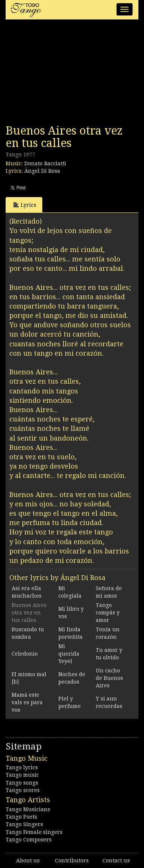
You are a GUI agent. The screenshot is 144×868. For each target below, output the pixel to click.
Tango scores (23, 790)
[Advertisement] (62, 74)
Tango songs (22, 783)
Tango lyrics (22, 767)
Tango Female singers (34, 832)
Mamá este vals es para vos (27, 702)
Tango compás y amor (108, 613)
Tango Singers (24, 824)
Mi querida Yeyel (69, 654)
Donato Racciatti (45, 163)
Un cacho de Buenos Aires (109, 678)
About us (28, 861)
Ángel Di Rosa (42, 171)
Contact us (116, 861)
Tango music (22, 775)
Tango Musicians (28, 809)
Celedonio (25, 654)
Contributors (72, 861)
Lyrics (25, 205)
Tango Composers (29, 840)
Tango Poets (21, 817)
